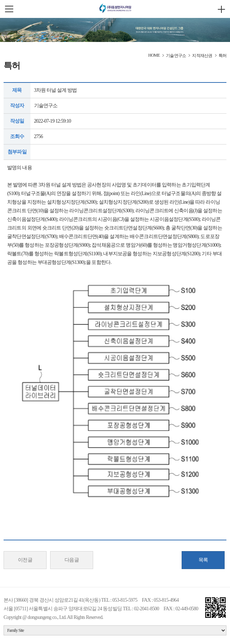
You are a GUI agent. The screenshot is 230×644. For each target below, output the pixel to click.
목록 (203, 560)
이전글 (25, 560)
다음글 (72, 560)
